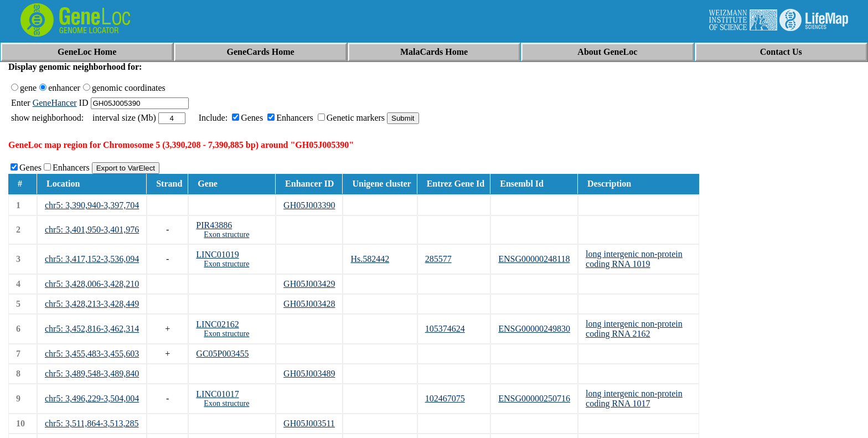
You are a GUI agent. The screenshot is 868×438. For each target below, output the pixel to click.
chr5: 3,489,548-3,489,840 (92, 373)
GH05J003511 (309, 423)
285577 (438, 259)
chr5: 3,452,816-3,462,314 (92, 329)
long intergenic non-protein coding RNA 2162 (634, 329)
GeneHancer (55, 103)
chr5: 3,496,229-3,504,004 (92, 398)
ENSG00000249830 (534, 329)
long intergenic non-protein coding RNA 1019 (634, 259)
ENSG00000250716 (534, 398)
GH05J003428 (309, 304)
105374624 (445, 329)
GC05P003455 (222, 354)
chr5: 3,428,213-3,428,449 (92, 304)
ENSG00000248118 (534, 259)
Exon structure (226, 235)
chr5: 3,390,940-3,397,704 (92, 205)
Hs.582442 (370, 259)
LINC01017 (217, 394)
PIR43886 (214, 225)
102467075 (445, 398)
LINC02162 (217, 324)
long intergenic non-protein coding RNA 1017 (634, 398)
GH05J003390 (309, 205)
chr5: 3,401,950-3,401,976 (92, 230)
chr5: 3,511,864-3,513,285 (92, 423)
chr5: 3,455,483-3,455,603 (92, 354)
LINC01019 (217, 254)
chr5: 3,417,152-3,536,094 (92, 259)
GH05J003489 (309, 373)
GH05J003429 (309, 284)
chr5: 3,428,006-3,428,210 (92, 284)
